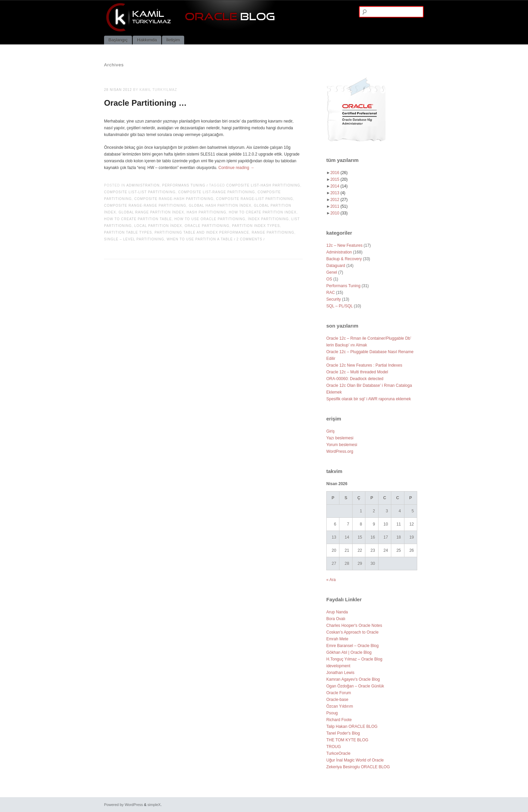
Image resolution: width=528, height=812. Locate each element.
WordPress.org (340, 451)
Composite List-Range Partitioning (217, 192)
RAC (331, 293)
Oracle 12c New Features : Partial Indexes (364, 365)
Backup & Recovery (344, 259)
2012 (339, 200)
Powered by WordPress (123, 805)
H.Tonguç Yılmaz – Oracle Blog (354, 659)
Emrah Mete (337, 639)
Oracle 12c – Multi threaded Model (357, 372)
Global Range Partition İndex (151, 212)
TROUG (334, 747)
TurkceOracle (338, 753)
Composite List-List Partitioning (140, 192)
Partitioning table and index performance (202, 232)
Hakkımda (147, 40)
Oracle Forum (339, 693)
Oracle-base (337, 700)
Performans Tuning (184, 185)
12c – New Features (344, 245)
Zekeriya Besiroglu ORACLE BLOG (358, 767)
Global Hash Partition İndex (220, 206)
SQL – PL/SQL (340, 306)
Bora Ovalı (336, 619)
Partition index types (256, 226)
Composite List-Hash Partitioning (263, 185)
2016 (339, 173)
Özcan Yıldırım (340, 706)
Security (334, 299)
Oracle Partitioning (207, 226)
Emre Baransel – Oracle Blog (352, 646)
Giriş (331, 431)
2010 (339, 213)
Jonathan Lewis (340, 673)
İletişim (173, 40)
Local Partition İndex (158, 226)
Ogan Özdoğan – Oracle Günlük (355, 686)
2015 (339, 179)
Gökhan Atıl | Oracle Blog (349, 652)
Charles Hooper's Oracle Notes (354, 625)
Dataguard (336, 266)
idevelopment (338, 666)
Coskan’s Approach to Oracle (352, 632)
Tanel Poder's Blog (343, 733)
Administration (143, 185)
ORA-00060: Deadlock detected (355, 379)
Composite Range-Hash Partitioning (174, 199)
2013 (338, 193)
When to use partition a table (200, 239)
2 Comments (249, 239)
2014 (339, 186)
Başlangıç (118, 40)
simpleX (154, 805)
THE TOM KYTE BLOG (347, 740)
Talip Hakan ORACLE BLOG (352, 726)
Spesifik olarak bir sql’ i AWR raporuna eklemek (369, 399)
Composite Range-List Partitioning (255, 199)
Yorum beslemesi (342, 445)
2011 (339, 206)
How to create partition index (263, 212)
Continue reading (237, 168)
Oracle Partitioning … (145, 103)
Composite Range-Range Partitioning (145, 206)
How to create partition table (138, 219)
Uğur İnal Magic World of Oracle (355, 760)
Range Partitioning (273, 232)
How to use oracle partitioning (210, 219)
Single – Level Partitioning (134, 239)
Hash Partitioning (206, 212)
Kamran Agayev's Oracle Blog (353, 679)
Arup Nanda (337, 612)
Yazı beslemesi (340, 438)
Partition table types (128, 232)
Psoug (332, 713)
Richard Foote (339, 720)
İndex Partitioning (268, 219)
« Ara (331, 580)
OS (329, 279)
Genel (332, 272)
